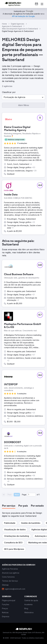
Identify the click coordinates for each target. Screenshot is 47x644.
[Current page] (31, 495)
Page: (24, 495)
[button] (23, 97)
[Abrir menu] (42, 4)
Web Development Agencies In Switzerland (20, 29)
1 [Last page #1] (39, 495)
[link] (36, 4)
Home (4, 24)
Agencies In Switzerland (12, 26)
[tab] (9, 506)
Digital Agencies (18, 24)
